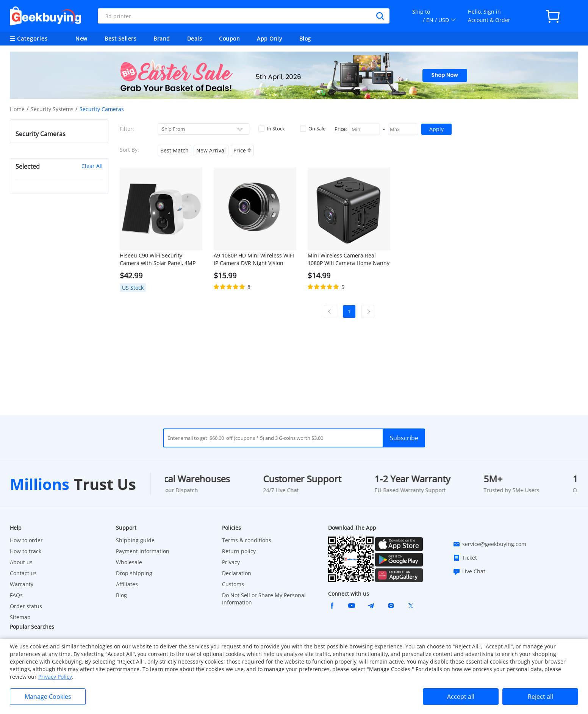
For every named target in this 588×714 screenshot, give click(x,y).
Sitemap (20, 617)
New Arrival (211, 150)
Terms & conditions (247, 540)
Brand (162, 38)
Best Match (174, 150)
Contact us (23, 573)
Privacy (231, 562)
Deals (195, 38)
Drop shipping (134, 573)
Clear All (92, 166)
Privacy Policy (55, 677)
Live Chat (469, 571)
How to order (26, 540)
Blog (305, 38)
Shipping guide (135, 540)
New (81, 38)
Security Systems (52, 109)
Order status (26, 606)
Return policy (239, 551)
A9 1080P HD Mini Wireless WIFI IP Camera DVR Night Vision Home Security (254, 259)
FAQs (16, 595)
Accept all (461, 697)
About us (21, 562)
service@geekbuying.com (489, 544)
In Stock (272, 129)
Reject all (540, 697)
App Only (269, 38)
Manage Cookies (48, 697)
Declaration (237, 573)
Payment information (143, 551)
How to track (26, 551)
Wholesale (129, 562)
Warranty (22, 584)
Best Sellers (120, 38)
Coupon (229, 38)
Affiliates (127, 584)
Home (17, 109)
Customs (233, 584)
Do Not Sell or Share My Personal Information (264, 599)
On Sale (313, 129)
